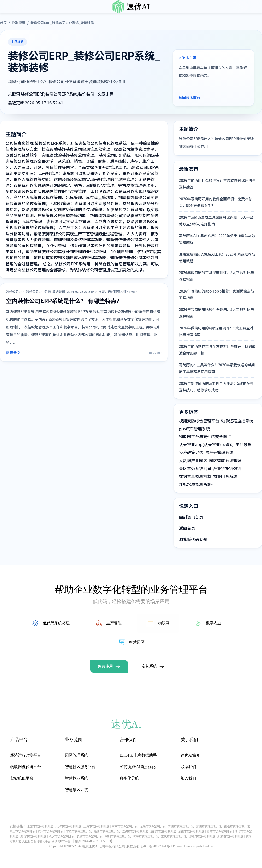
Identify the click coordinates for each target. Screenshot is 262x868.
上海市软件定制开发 (96, 826)
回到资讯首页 (191, 517)
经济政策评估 (191, 452)
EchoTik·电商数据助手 (138, 755)
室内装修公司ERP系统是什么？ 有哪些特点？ (64, 301)
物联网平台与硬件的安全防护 (205, 437)
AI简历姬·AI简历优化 (138, 767)
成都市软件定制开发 (202, 836)
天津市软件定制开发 (68, 826)
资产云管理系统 (219, 452)
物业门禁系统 (225, 476)
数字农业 (214, 623)
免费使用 (105, 666)
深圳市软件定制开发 (118, 836)
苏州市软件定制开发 (209, 826)
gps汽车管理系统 (195, 429)
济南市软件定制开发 (191, 831)
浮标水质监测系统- (196, 484)
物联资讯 (18, 23)
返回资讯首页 (189, 97)
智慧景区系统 (76, 790)
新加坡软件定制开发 (230, 836)
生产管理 (114, 623)
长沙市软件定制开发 (90, 836)
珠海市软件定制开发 (146, 836)
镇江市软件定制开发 (23, 831)
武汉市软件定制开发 (62, 836)
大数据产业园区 (193, 460)
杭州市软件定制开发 (51, 831)
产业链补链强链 (227, 468)
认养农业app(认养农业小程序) (206, 444)
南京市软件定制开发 (125, 826)
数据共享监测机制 (195, 476)
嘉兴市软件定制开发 (135, 831)
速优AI (138, 7)
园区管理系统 (76, 755)
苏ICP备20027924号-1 (156, 846)
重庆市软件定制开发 (174, 836)
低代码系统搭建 (56, 623)
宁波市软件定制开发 (79, 831)
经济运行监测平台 (26, 755)
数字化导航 (129, 778)
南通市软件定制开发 (237, 826)
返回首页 (187, 528)
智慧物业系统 (76, 778)
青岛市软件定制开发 (220, 831)
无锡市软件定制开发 (153, 826)
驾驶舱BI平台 (22, 778)
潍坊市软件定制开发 (33, 836)
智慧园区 (137, 642)
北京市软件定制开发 (40, 826)
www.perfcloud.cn (200, 846)
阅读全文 (13, 353)
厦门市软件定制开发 (163, 831)
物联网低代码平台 (26, 767)
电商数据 (243, 444)
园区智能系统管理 (225, 460)
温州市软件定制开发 (107, 831)
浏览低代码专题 (193, 539)
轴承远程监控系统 (237, 421)
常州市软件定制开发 (181, 826)
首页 (3, 23)
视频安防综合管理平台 (199, 421)
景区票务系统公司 (195, 468)
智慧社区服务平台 (80, 767)
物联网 (164, 623)
